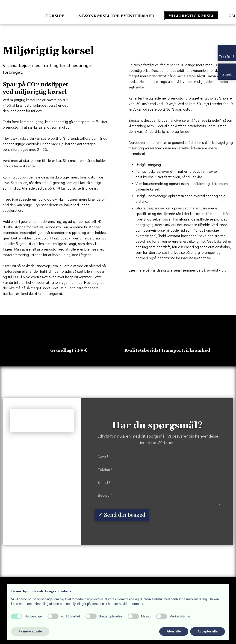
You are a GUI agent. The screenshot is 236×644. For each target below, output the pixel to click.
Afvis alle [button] (174, 631)
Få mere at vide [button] (30, 631)
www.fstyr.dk (216, 270)
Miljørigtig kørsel (191, 16)
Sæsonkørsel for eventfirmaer (116, 16)
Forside (55, 16)
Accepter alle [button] (208, 631)
